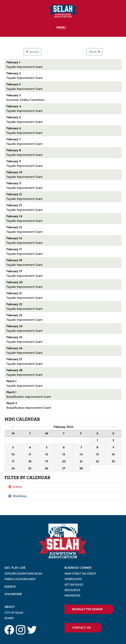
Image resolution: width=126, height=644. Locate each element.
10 (13, 454)
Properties (72, 596)
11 (30, 454)
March (94, 52)
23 (113, 461)
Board (9, 618)
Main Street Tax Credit (80, 574)
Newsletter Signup (87, 609)
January (33, 52)
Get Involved (74, 585)
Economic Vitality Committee (25, 100)
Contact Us (81, 628)
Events (15, 487)
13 (64, 454)
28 (81, 468)
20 (64, 461)
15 (98, 454)
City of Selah (14, 613)
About (10, 607)
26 (47, 468)
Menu (61, 27)
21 (81, 461)
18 (30, 461)
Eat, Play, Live (15, 568)
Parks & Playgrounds (20, 579)
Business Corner (78, 568)
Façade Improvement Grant (24, 67)
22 (97, 461)
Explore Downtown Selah (23, 574)
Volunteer (13, 594)
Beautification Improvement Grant (29, 397)
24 (13, 468)
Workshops (18, 496)
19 (47, 461)
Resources (72, 590)
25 (30, 468)
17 (13, 461)
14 (81, 454)
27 (64, 468)
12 (47, 454)
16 (113, 454)
